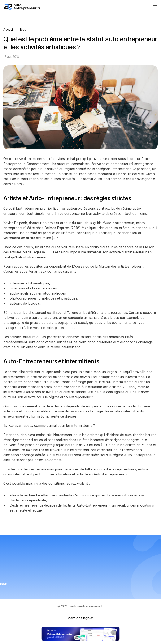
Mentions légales (80, 618)
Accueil (8, 29)
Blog (23, 29)
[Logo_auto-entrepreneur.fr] (22, 7)
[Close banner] (114, 632)
